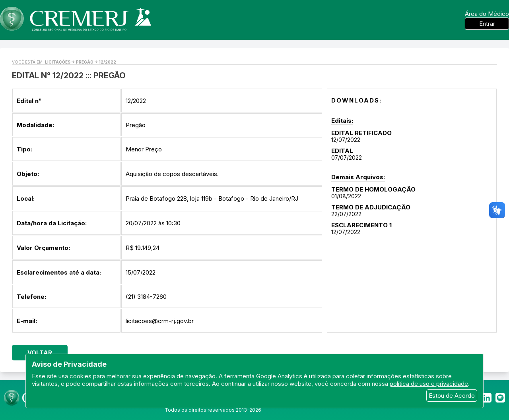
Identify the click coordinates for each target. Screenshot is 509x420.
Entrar (487, 24)
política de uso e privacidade (429, 384)
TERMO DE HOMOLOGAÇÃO (373, 189)
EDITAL (342, 151)
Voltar (40, 353)
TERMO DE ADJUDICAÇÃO (371, 207)
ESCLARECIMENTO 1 (361, 225)
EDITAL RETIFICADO (361, 133)
